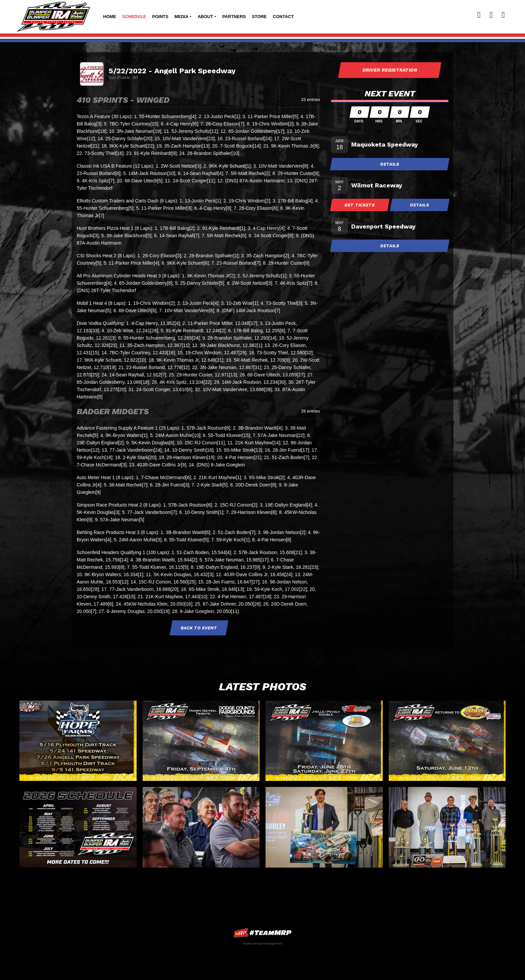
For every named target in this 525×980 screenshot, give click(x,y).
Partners (234, 17)
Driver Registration (390, 70)
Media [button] (181, 17)
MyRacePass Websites (262, 933)
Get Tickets (360, 205)
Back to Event (199, 628)
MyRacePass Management (262, 943)
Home (110, 17)
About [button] (205, 17)
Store (259, 17)
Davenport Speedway (383, 226)
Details (390, 164)
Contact (283, 17)
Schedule (134, 17)
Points (160, 17)
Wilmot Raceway (377, 185)
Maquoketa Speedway (385, 144)
